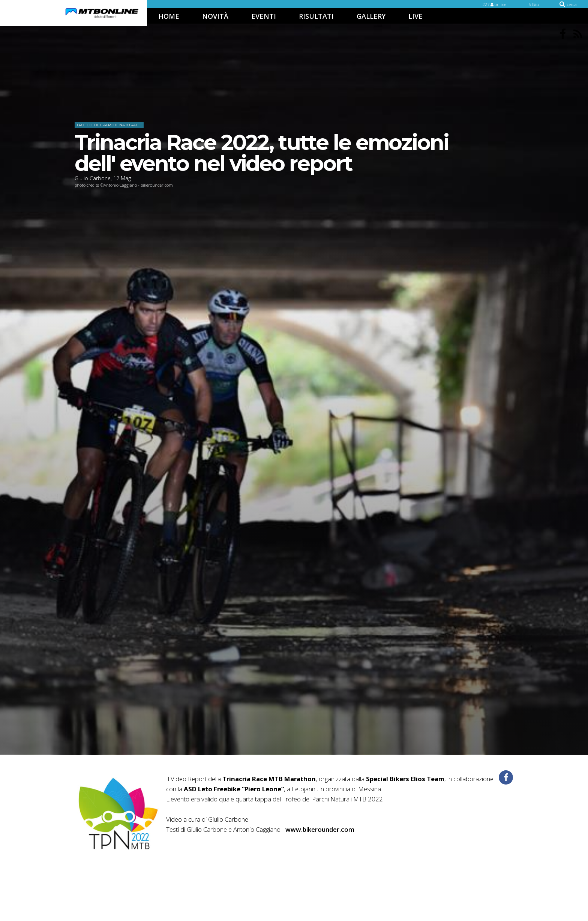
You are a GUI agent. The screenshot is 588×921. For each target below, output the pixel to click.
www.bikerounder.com (320, 829)
